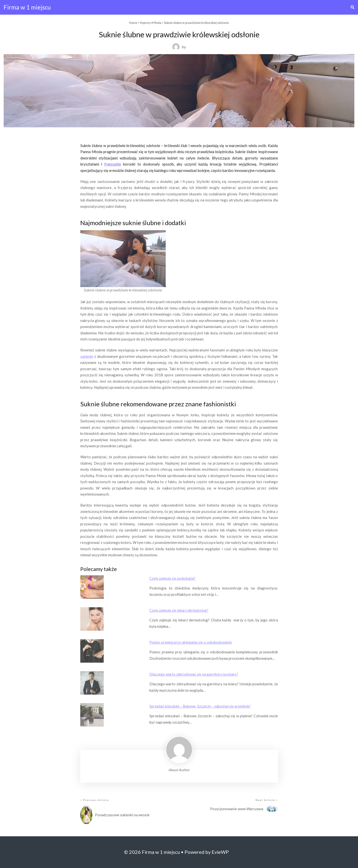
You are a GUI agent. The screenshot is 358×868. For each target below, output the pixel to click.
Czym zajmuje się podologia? (172, 578)
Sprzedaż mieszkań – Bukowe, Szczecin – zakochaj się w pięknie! (200, 706)
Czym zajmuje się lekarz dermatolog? (179, 610)
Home (133, 23)
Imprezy (145, 23)
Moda (157, 23)
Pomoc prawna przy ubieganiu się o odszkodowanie (191, 642)
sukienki (87, 356)
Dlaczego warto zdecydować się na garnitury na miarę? (194, 674)
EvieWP (220, 852)
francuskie (113, 164)
